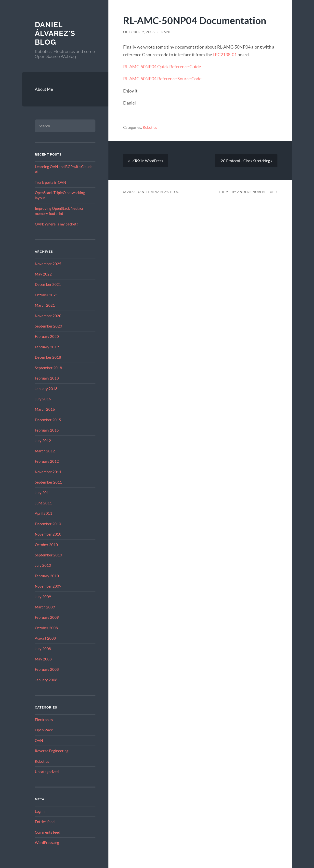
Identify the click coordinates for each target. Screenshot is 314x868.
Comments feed (47, 832)
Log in (40, 811)
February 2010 (47, 576)
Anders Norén (251, 192)
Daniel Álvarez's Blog (55, 33)
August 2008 (45, 638)
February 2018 (47, 378)
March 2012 (45, 451)
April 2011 (44, 513)
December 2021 (48, 284)
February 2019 (47, 347)
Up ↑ (274, 192)
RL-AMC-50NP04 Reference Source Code (162, 79)
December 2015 (48, 420)
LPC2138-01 (225, 54)
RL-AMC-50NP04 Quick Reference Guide (162, 66)
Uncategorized (47, 772)
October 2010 (46, 545)
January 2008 (46, 680)
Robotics (42, 761)
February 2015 (47, 430)
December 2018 (48, 357)
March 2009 (45, 607)
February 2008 (47, 669)
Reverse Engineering (52, 751)
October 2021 (46, 295)
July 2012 (43, 441)
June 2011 (43, 503)
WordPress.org (47, 842)
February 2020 (47, 336)
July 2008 (43, 649)
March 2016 (45, 409)
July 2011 (43, 493)
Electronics (44, 720)
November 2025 (48, 264)
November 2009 (48, 586)
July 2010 (43, 565)
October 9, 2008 (139, 32)
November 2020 (48, 316)
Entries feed (45, 822)
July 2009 (43, 597)
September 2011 (48, 482)
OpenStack (44, 730)
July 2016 (43, 399)
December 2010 (48, 524)
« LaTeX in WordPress (146, 161)
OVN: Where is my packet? (56, 224)
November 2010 (48, 534)
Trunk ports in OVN (50, 182)
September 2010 (48, 555)
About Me (44, 89)
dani (166, 32)
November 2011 (48, 472)
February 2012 (47, 461)
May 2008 (43, 659)
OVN (39, 740)
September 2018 (48, 368)
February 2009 (47, 617)
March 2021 (45, 305)
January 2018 (46, 389)
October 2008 (46, 628)
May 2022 (43, 274)
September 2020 (48, 326)
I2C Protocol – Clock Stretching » (246, 161)
